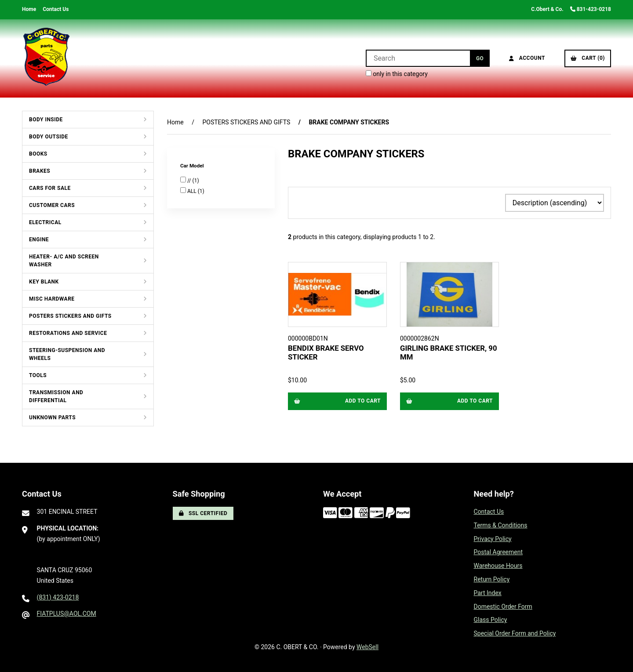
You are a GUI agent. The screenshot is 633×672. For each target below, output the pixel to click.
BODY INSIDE (46, 120)
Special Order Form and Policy (515, 633)
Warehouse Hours (498, 566)
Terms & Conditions (501, 525)
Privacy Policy (493, 539)
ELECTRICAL (45, 222)
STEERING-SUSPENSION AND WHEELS (67, 354)
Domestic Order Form (503, 607)
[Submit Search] (480, 58)
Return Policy (492, 579)
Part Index (488, 593)
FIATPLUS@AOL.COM (67, 614)
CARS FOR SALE (50, 188)
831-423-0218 (591, 9)
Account (527, 58)
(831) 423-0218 (58, 597)
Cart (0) (588, 58)
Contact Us (56, 9)
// (190, 181)
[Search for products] (418, 58)
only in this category (397, 74)
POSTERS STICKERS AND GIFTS (70, 316)
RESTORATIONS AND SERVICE (68, 333)
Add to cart (337, 401)
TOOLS (38, 375)
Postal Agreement (498, 552)
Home (29, 9)
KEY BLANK (44, 282)
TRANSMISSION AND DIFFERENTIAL (56, 396)
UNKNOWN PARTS (52, 418)
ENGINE (39, 240)
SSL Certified (203, 513)
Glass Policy (491, 620)
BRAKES (40, 171)
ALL (193, 191)
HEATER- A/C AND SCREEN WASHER (64, 261)
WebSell (367, 647)
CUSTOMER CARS (52, 205)
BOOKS (38, 154)
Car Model (193, 166)
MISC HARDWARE (52, 299)
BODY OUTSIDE (49, 137)
